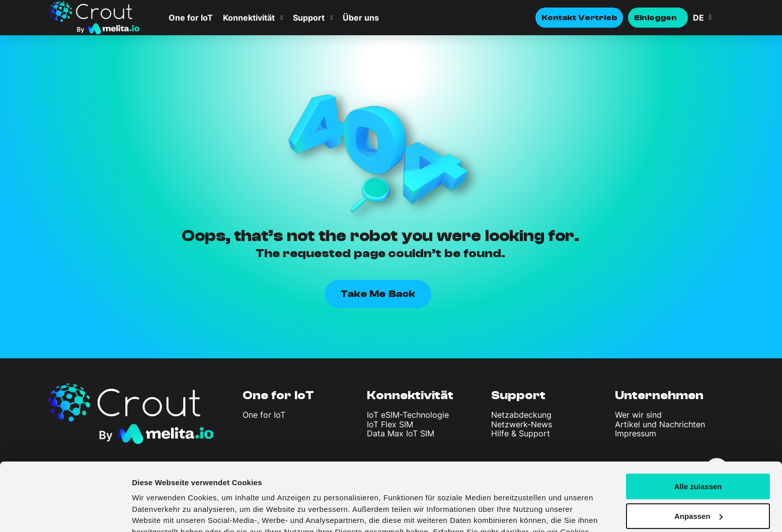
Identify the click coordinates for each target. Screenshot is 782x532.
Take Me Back (378, 294)
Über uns (361, 18)
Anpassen (698, 458)
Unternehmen (659, 395)
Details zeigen (157, 512)
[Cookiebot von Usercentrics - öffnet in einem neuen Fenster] (65, 512)
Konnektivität (249, 18)
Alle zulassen (698, 428)
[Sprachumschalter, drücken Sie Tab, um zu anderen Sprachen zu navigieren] (713, 18)
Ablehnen (698, 487)
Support (309, 18)
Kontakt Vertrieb (579, 18)
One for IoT (191, 18)
